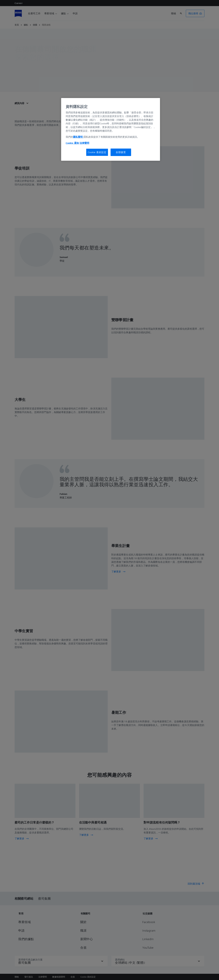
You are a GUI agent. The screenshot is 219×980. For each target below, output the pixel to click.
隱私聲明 (78, 137)
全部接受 (121, 152)
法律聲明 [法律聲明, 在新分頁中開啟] (84, 143)
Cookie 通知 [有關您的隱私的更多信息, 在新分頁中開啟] (72, 143)
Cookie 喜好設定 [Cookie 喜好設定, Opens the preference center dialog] (97, 152)
